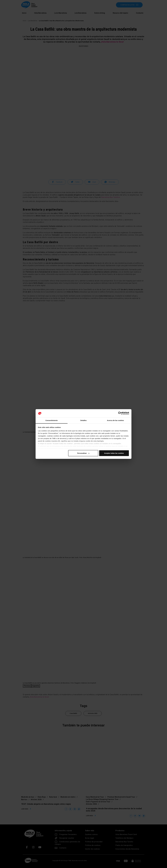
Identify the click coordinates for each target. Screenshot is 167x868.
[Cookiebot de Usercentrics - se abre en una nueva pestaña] (120, 413)
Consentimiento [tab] (52, 420)
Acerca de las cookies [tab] (116, 420)
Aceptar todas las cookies (114, 453)
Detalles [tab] (83, 420)
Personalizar (83, 453)
